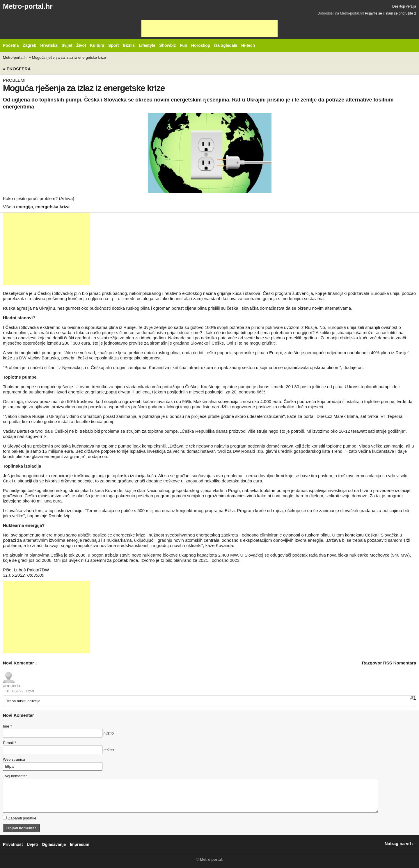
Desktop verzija (404, 6)
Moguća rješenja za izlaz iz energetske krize (69, 57)
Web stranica (14, 759)
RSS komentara (400, 663)
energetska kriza (52, 207)
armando (11, 686)
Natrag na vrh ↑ (400, 843)
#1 (413, 698)
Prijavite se (373, 13)
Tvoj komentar (15, 776)
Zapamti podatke (20, 818)
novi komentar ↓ (20, 663)
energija (25, 207)
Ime (7, 726)
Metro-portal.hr (28, 6)
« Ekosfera (17, 69)
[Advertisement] (210, 28)
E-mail (10, 743)
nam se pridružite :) (401, 13)
